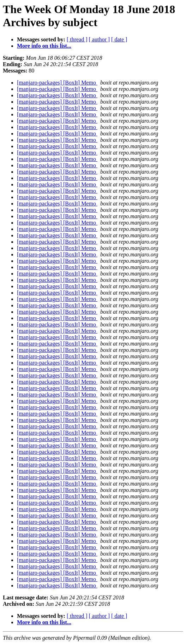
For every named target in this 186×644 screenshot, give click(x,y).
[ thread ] (77, 39)
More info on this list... (44, 46)
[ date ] (119, 39)
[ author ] (100, 39)
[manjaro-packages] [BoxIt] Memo (57, 83)
